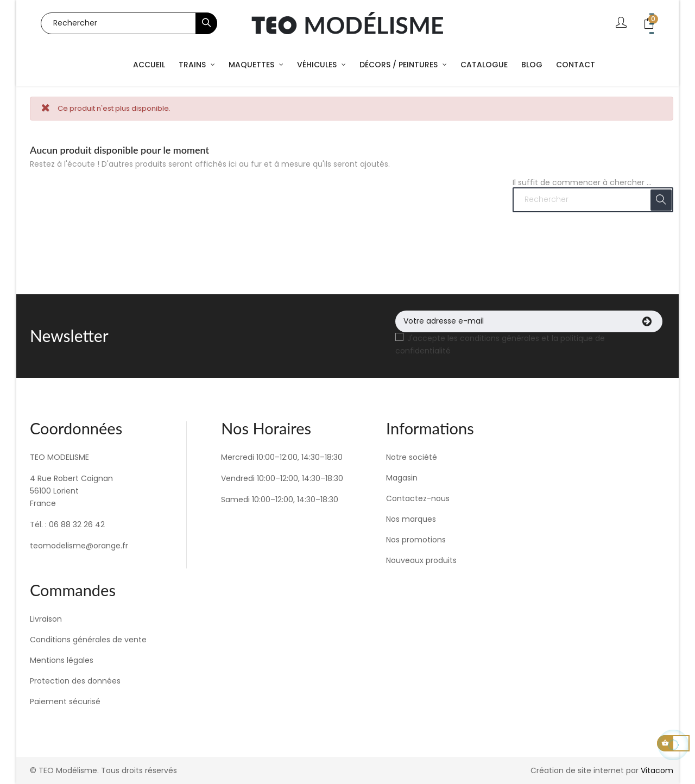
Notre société (412, 457)
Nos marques (411, 519)
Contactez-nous (418, 498)
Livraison (46, 619)
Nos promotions (416, 540)
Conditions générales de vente (88, 640)
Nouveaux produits (421, 560)
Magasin (402, 478)
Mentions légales (62, 660)
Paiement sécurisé (65, 701)
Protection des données (75, 681)
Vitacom (657, 770)
